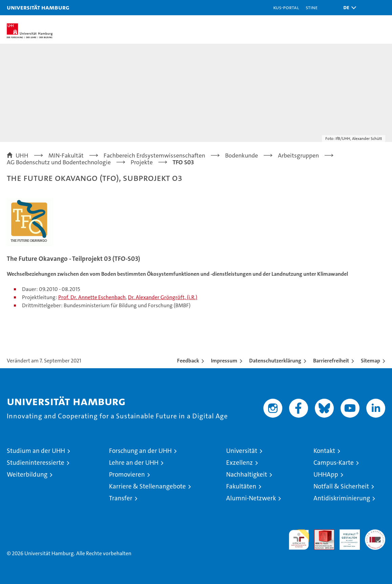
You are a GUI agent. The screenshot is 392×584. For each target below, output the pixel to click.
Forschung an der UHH (140, 451)
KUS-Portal (286, 7)
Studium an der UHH (36, 451)
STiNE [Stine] (312, 7)
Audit (321, 533)
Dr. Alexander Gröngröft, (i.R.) (163, 297)
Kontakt (324, 451)
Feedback (188, 361)
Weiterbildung (27, 474)
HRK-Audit (346, 537)
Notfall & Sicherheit (341, 486)
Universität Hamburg (38, 7)
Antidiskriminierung (342, 498)
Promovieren (127, 474)
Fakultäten (241, 486)
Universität (242, 451)
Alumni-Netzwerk (251, 498)
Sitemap (371, 361)
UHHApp (326, 474)
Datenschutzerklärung (275, 361)
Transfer (121, 498)
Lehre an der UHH (134, 463)
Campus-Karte (334, 463)
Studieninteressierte (36, 463)
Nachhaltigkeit (247, 474)
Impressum (224, 361)
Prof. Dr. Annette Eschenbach (92, 297)
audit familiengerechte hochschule (299, 540)
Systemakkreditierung (375, 533)
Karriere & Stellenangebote (147, 486)
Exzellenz (239, 463)
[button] (348, 8)
